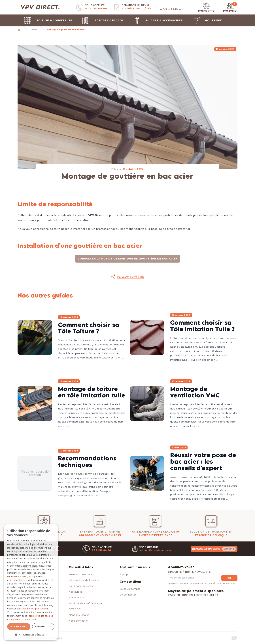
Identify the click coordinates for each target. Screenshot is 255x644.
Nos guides (75, 592)
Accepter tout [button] (19, 627)
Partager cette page (128, 277)
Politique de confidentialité (85, 603)
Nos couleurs (77, 597)
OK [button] (229, 578)
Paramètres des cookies (40, 616)
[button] (128, 277)
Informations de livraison (84, 580)
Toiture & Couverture (46, 20)
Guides (34, 30)
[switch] (234, 638)
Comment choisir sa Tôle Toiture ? (89, 328)
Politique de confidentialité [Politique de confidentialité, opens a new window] (22, 619)
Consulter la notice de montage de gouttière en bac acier (128, 258)
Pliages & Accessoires (156, 20)
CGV (71, 609)
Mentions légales (79, 615)
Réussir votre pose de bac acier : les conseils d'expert (203, 461)
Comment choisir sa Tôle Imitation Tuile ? (202, 326)
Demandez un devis (214, 549)
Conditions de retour (81, 586)
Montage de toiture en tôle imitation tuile (92, 392)
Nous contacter (78, 621)
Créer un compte (130, 589)
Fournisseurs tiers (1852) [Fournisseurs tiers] (20, 576)
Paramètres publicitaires (35, 609)
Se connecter (128, 595)
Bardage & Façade (101, 20)
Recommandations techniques (87, 461)
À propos (125, 574)
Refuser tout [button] (43, 627)
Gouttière (205, 20)
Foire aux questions (81, 574)
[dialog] (31, 582)
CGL (79, 609)
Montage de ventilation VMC (195, 392)
